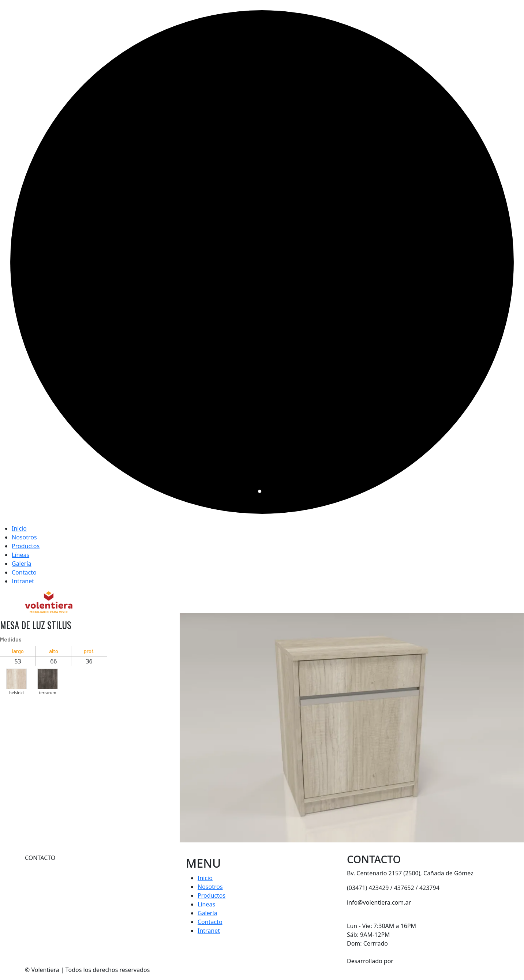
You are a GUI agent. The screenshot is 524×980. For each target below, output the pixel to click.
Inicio (19, 528)
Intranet (23, 581)
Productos (26, 546)
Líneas (20, 555)
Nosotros (24, 537)
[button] (16, 677)
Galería (22, 564)
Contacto (24, 572)
